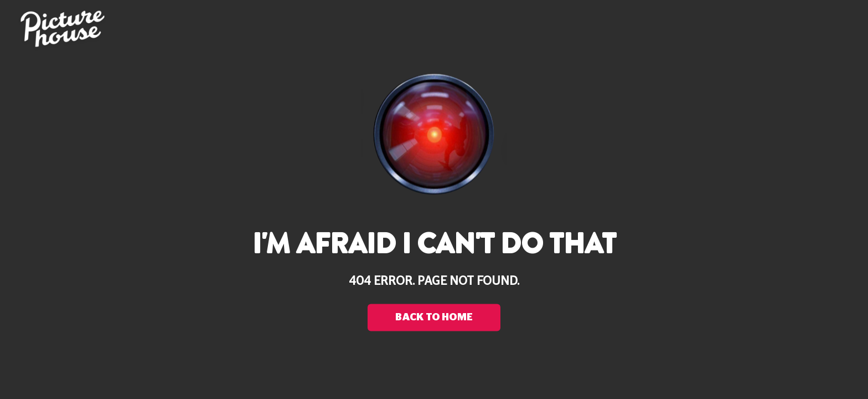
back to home (434, 318)
